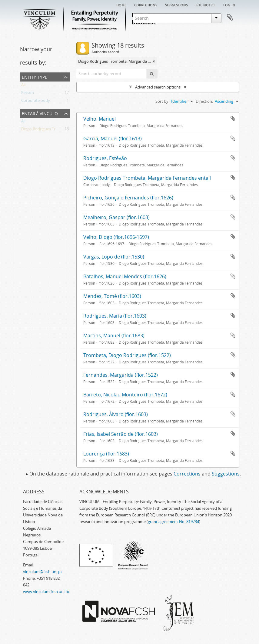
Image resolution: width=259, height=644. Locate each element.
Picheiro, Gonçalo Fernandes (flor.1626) (128, 198)
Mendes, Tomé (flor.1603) (112, 296)
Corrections (146, 5)
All (23, 86)
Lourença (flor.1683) (106, 454)
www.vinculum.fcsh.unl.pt (46, 592)
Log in (229, 5)
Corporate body (36, 102)
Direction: (204, 101)
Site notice (206, 5)
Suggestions (176, 5)
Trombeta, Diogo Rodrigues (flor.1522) (127, 355)
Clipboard (230, 18)
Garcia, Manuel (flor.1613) (113, 138)
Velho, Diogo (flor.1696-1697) (116, 237)
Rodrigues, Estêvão (105, 158)
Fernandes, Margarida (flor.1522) (121, 375)
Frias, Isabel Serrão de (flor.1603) (121, 434)
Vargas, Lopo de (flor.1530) (114, 257)
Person (28, 94)
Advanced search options (158, 87)
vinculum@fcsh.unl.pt (43, 572)
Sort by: (162, 101)
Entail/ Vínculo (40, 113)
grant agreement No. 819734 (173, 522)
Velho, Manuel (100, 119)
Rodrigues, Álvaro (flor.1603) (116, 414)
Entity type (35, 77)
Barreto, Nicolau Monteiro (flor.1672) (125, 395)
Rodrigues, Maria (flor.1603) (115, 316)
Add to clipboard (233, 118)
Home (121, 5)
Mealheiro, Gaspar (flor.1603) (116, 217)
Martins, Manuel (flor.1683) (114, 335)
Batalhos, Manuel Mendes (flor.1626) (125, 276)
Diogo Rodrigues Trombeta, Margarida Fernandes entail (147, 178)
